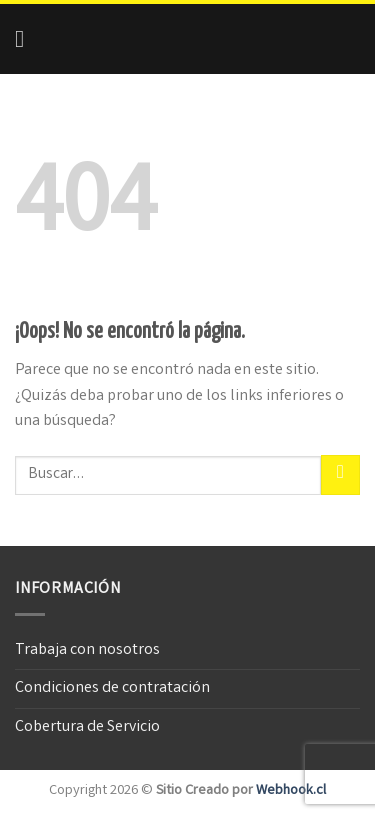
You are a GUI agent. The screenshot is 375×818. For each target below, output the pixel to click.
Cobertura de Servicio (87, 727)
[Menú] (27, 38)
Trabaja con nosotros (87, 650)
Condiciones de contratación (112, 688)
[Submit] (340, 474)
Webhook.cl (291, 791)
